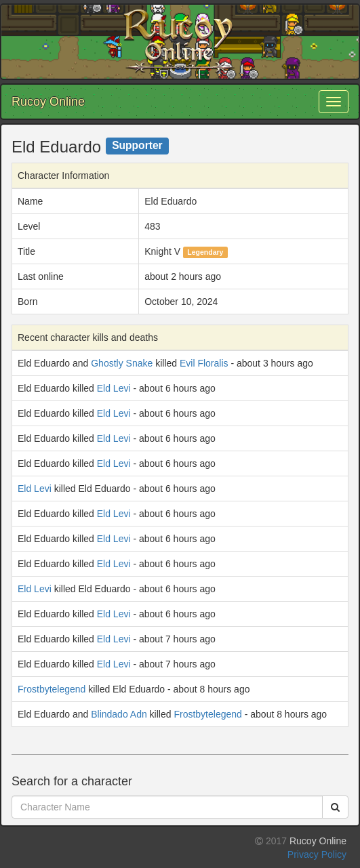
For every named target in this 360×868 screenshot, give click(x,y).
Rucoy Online (48, 102)
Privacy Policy (317, 854)
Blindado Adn (119, 714)
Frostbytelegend (52, 689)
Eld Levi (114, 388)
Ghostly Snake (122, 363)
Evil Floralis (204, 363)
